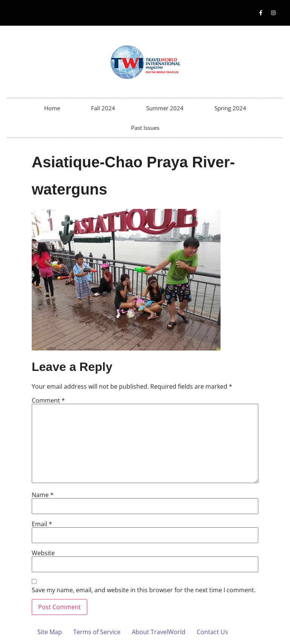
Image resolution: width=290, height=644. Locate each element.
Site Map (50, 632)
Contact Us (212, 632)
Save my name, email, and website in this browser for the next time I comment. (144, 590)
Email (42, 524)
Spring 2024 (230, 108)
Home (52, 108)
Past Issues (145, 128)
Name (43, 495)
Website (43, 553)
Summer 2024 (165, 108)
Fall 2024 (103, 108)
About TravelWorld (159, 632)
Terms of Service (97, 632)
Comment (48, 400)
